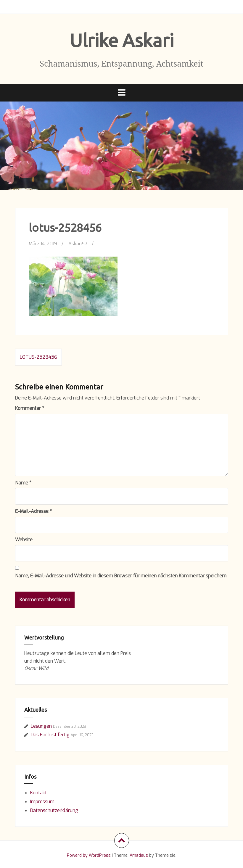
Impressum (42, 802)
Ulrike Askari (122, 40)
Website (24, 540)
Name (23, 483)
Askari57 (78, 244)
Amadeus (139, 855)
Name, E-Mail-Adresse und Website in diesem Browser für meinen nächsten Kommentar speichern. (121, 576)
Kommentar (30, 408)
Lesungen (41, 726)
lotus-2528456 (38, 357)
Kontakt (38, 793)
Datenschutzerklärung (54, 810)
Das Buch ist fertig (50, 735)
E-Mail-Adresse (33, 511)
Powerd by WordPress (89, 855)
